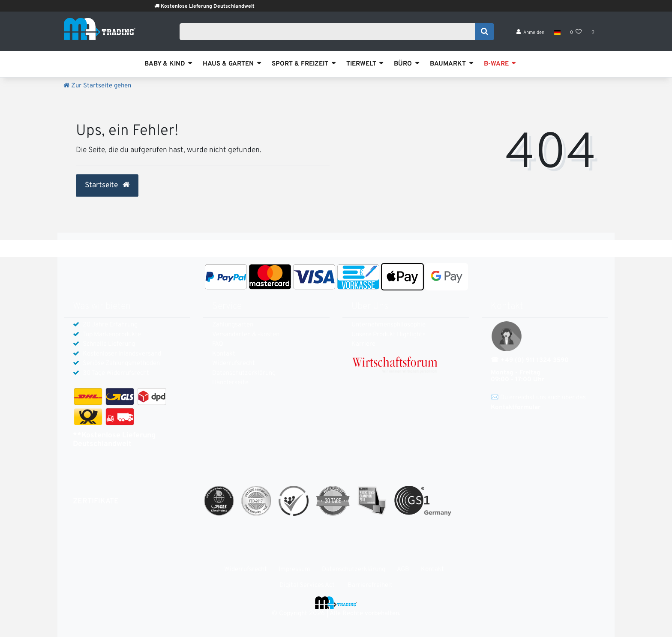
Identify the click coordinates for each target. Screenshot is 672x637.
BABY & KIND (165, 64)
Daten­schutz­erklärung (244, 373)
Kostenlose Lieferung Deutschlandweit (221, 6)
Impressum (294, 570)
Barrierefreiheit (370, 585)
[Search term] (330, 33)
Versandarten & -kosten (246, 335)
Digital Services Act (307, 585)
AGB (403, 570)
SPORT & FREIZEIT (300, 64)
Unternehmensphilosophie (388, 325)
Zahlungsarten (233, 325)
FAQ (218, 344)
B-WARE (496, 64)
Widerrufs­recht (234, 363)
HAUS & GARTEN (228, 64)
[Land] (557, 34)
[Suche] (484, 33)
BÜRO (403, 64)
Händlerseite (230, 383)
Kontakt (224, 354)
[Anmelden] (531, 34)
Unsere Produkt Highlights (388, 335)
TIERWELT (361, 64)
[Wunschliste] (576, 34)
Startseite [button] (107, 185)
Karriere (363, 344)
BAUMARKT (448, 64)
